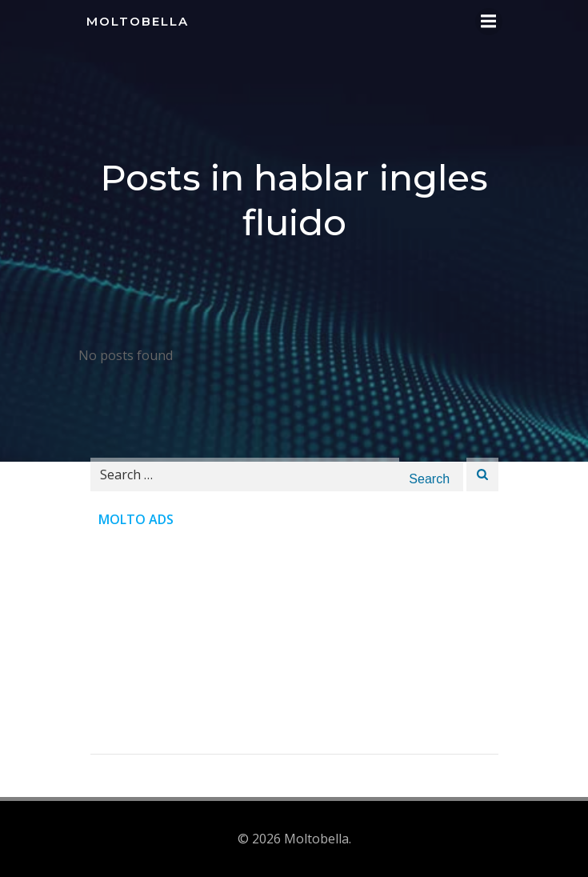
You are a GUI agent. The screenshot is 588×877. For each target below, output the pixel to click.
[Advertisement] (294, 642)
